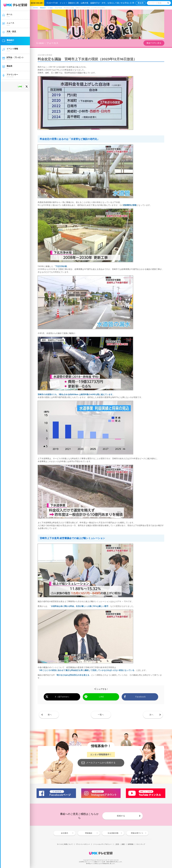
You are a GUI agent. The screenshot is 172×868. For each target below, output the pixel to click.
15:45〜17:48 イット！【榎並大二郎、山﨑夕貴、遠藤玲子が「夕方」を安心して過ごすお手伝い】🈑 (91, 3)
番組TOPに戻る (154, 43)
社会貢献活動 (113, 833)
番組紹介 (43, 8)
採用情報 (131, 844)
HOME (36, 8)
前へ (50, 715)
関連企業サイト (137, 833)
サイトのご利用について (65, 844)
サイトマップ (141, 844)
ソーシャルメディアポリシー (102, 844)
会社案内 (64, 833)
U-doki (50, 8)
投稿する (121, 816)
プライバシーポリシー (83, 844)
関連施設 (89, 833)
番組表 (141, 3)
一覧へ (101, 715)
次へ (151, 715)
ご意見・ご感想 (120, 844)
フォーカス (59, 8)
